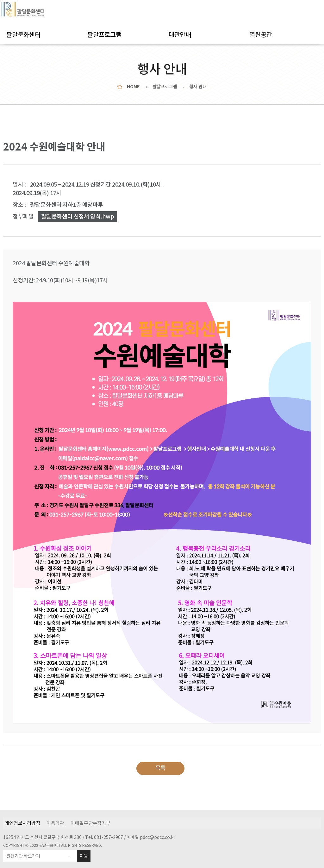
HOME (133, 87)
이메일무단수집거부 (90, 823)
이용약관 (55, 823)
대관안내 (180, 35)
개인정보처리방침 (22, 823)
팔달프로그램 (104, 35)
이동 (84, 856)
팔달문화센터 (23, 35)
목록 (160, 768)
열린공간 (261, 35)
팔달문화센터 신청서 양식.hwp (78, 216)
